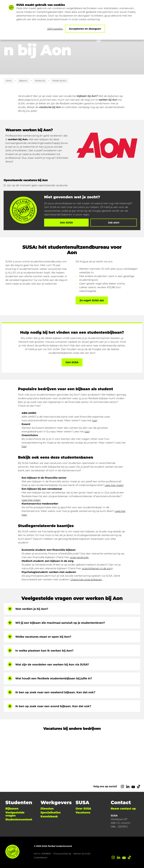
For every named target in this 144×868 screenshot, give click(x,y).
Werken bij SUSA (82, 854)
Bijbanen (23, 81)
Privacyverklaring (62, 854)
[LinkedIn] (128, 786)
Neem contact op (123, 809)
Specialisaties (51, 813)
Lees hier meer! (114, 485)
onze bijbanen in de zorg (97, 568)
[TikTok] (139, 786)
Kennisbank (49, 816)
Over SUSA (83, 809)
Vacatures (83, 813)
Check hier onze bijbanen (86, 579)
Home (9, 81)
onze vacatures (79, 557)
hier (95, 420)
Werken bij (40, 81)
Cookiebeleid (40, 858)
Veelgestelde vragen (15, 814)
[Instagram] (122, 786)
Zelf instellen (55, 29)
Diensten (47, 809)
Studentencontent (19, 819)
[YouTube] (133, 786)
